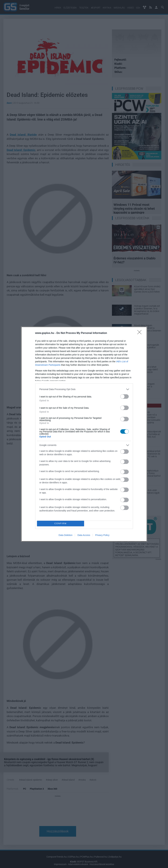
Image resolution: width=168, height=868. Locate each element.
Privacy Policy (102, 535)
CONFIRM (61, 523)
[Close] (140, 333)
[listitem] (84, 389)
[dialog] (84, 434)
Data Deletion (66, 535)
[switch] (124, 397)
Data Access (84, 535)
